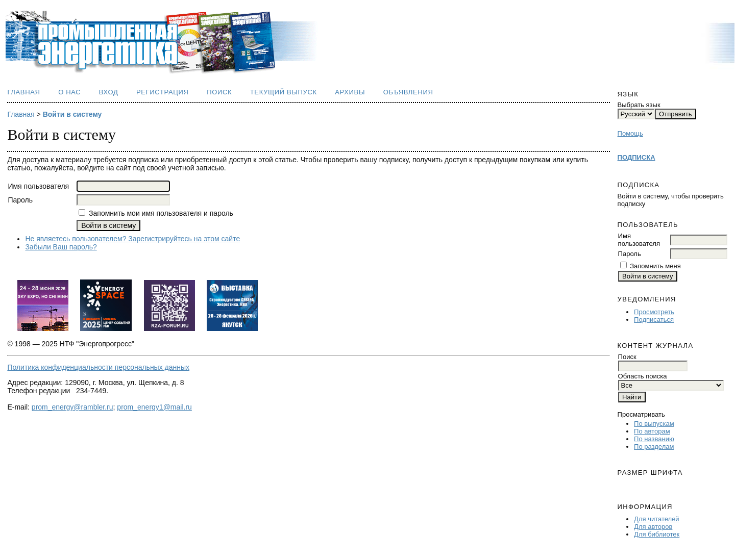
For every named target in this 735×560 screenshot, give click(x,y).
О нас (69, 92)
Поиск (219, 92)
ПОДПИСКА (636, 157)
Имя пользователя (639, 240)
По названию (654, 439)
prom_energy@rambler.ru (72, 407)
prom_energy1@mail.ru (154, 407)
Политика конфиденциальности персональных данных (98, 367)
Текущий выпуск (284, 92)
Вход (109, 92)
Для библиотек (657, 534)
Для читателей (657, 519)
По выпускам (654, 424)
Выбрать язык (639, 105)
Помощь (630, 133)
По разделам (654, 447)
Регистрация (163, 92)
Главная (23, 92)
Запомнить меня (655, 266)
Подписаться (654, 320)
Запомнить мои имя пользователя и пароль (161, 213)
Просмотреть (654, 312)
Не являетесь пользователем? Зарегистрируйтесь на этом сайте (132, 239)
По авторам (652, 431)
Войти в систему (72, 114)
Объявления (408, 92)
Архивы (350, 92)
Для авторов (653, 527)
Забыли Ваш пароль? (61, 247)
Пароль (630, 254)
